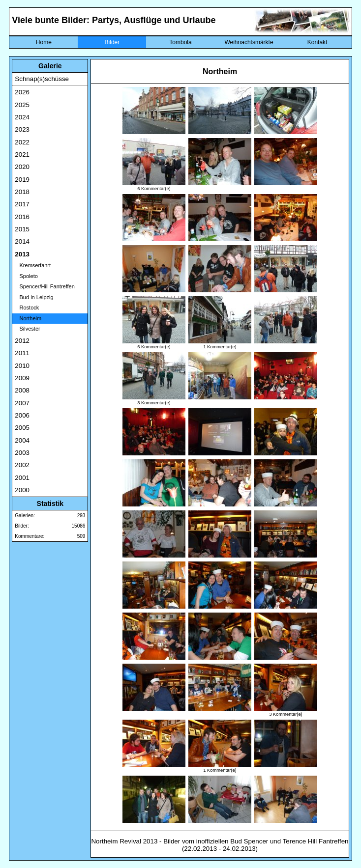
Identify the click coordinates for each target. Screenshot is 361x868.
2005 (22, 428)
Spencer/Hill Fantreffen (45, 286)
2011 (22, 353)
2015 (22, 229)
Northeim (28, 318)
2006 (22, 415)
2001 (22, 478)
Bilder (112, 42)
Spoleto (26, 276)
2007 (22, 403)
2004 (22, 440)
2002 (22, 465)
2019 (22, 180)
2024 (22, 117)
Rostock (27, 308)
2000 (22, 490)
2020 (22, 167)
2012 (22, 341)
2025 (22, 105)
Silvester (27, 329)
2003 (22, 453)
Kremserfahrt (33, 265)
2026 (22, 92)
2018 (22, 192)
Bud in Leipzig (34, 297)
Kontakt (317, 42)
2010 (22, 366)
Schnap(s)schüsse (42, 79)
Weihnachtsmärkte (249, 42)
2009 (22, 378)
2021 (22, 154)
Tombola (180, 42)
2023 (22, 129)
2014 (22, 241)
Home (44, 42)
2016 (22, 217)
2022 (22, 142)
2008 (22, 390)
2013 (22, 254)
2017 (22, 204)
